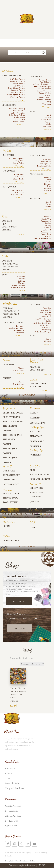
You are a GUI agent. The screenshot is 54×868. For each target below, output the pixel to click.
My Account (11, 811)
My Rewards (12, 821)
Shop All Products (15, 788)
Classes (9, 773)
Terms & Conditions (22, 861)
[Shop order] (32, 664)
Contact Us (11, 826)
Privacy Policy (10, 861)
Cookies (32, 861)
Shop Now (19, 601)
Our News (10, 768)
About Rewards (13, 816)
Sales (8, 778)
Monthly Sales (12, 783)
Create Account (13, 806)
